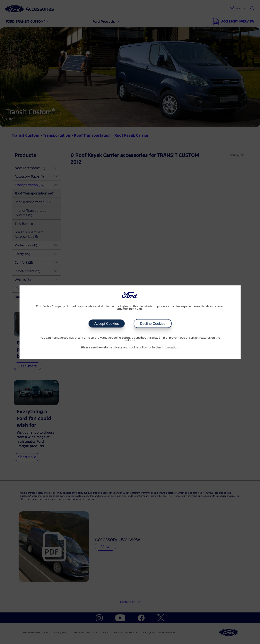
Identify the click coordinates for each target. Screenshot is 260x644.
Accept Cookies (106, 324)
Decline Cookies (153, 324)
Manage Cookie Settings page (120, 338)
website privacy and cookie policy (124, 348)
